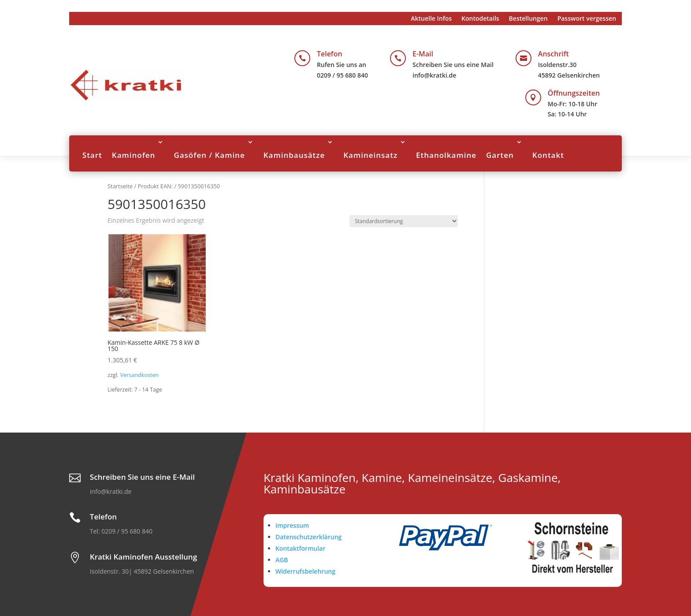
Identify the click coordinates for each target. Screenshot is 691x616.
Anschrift (554, 54)
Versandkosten (139, 375)
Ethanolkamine (446, 155)
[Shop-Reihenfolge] (404, 221)
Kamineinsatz (370, 155)
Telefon (330, 54)
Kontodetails (480, 19)
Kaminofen (134, 155)
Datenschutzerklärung (308, 537)
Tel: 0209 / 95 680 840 (121, 531)
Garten (500, 155)
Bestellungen (528, 19)
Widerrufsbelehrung (305, 571)
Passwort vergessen (587, 19)
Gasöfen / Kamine (209, 155)
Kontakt (548, 155)
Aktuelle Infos (431, 19)
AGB (282, 560)
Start (92, 155)
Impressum (292, 525)
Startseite (120, 186)
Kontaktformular (301, 548)
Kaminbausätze (294, 155)
